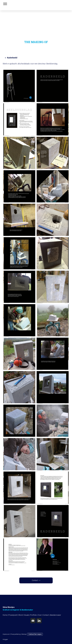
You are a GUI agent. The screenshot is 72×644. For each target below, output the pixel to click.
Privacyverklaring (15, 634)
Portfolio (34, 615)
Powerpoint (13, 615)
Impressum (6, 634)
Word (21, 615)
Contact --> (36, 580)
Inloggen (5, 639)
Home (5, 615)
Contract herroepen (35, 634)
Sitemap (24, 634)
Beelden (53, 615)
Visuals (26, 615)
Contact (46, 615)
